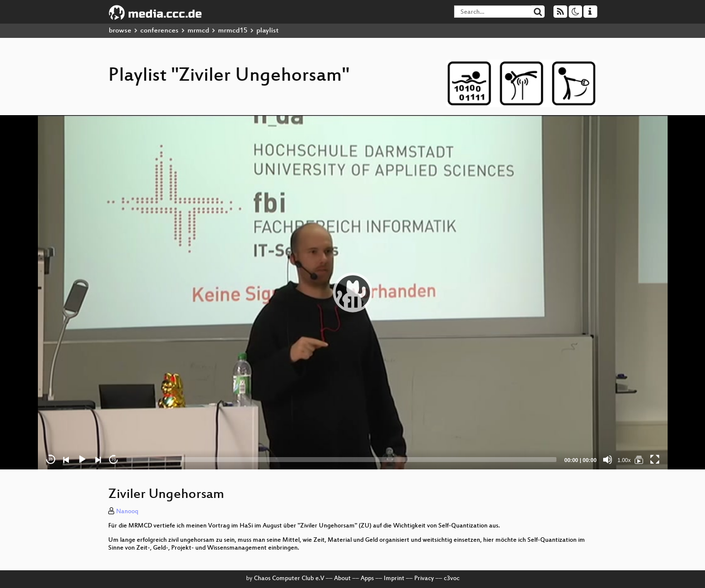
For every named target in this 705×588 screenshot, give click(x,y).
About (342, 579)
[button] (353, 292)
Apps (367, 579)
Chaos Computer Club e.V (289, 579)
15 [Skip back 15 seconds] (50, 459)
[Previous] (66, 460)
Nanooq (127, 512)
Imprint (394, 579)
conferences (159, 31)
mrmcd (198, 31)
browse (120, 31)
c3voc (452, 579)
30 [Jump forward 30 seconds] (113, 459)
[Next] (98, 460)
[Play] (82, 460)
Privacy (424, 579)
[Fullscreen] (655, 460)
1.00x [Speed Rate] (624, 460)
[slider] (342, 460)
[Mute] (608, 460)
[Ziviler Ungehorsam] (639, 460)
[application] (353, 292)
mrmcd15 (233, 31)
